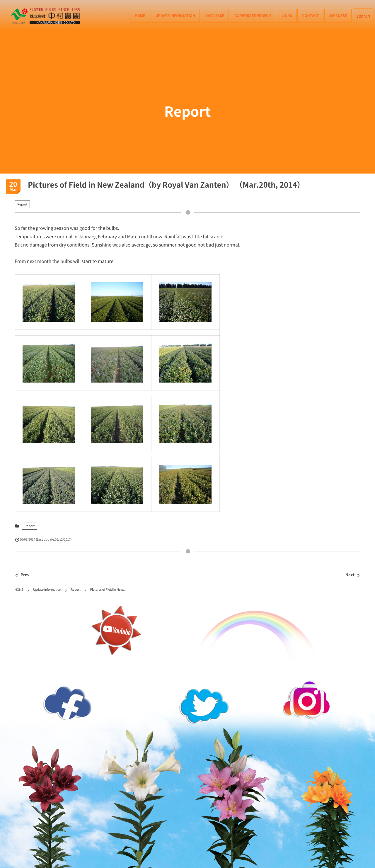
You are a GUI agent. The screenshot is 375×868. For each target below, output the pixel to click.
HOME (140, 16)
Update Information (175, 16)
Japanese (338, 16)
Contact (310, 16)
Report (22, 204)
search (363, 16)
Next (353, 575)
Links (287, 16)
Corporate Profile (253, 16)
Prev (22, 575)
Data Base (215, 16)
